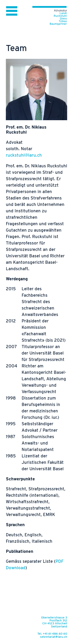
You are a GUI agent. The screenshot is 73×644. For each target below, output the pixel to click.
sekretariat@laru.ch (54, 637)
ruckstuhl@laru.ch (24, 155)
